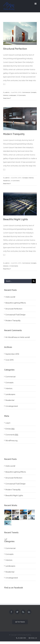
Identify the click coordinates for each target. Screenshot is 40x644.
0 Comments (21, 95)
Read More (6, 98)
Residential (7, 181)
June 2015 (9, 360)
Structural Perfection (15, 49)
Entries (10, 429)
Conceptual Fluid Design (15, 315)
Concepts (33, 92)
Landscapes (12, 95)
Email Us (33, 638)
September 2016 (12, 354)
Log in (8, 423)
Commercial (26, 92)
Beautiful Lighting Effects (16, 303)
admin (7, 92)
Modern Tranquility (14, 134)
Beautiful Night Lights (16, 219)
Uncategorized (12, 406)
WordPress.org (11, 441)
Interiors (6, 95)
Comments (12, 435)
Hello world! (10, 297)
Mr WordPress (11, 337)
